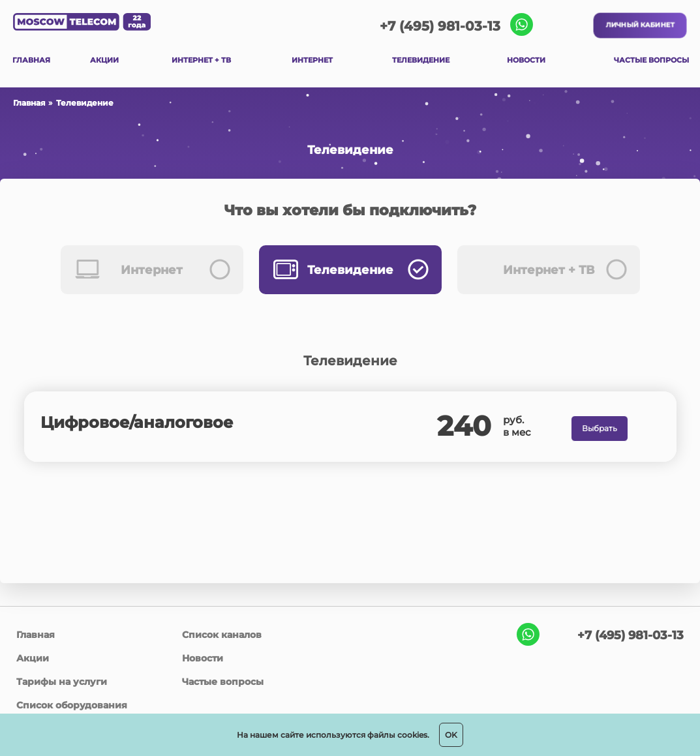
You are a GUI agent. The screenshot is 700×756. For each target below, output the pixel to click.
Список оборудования (72, 705)
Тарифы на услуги (62, 682)
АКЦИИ (104, 60)
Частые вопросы (223, 682)
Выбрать (600, 428)
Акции (33, 658)
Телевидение (85, 103)
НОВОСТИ (526, 60)
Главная (29, 103)
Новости (203, 658)
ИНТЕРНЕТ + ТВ (201, 60)
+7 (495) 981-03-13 (440, 26)
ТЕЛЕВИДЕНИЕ (421, 60)
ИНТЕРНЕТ (312, 60)
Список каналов (222, 635)
